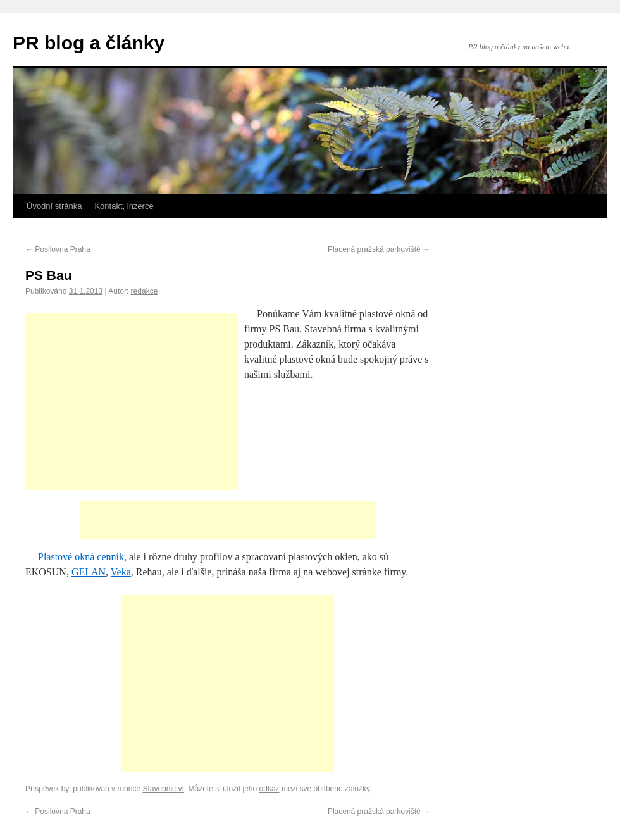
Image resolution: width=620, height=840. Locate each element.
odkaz (270, 789)
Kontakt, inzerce (124, 206)
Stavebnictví (163, 789)
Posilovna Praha (58, 249)
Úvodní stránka (54, 206)
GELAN (89, 572)
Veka (121, 572)
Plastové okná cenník (81, 557)
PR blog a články (89, 43)
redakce (145, 291)
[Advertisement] (132, 401)
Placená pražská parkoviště (379, 249)
